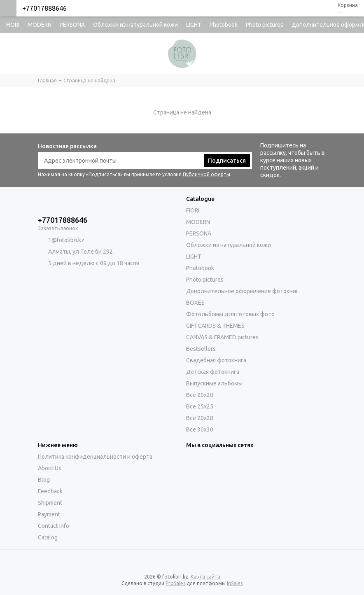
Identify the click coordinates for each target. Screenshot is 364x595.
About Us (50, 468)
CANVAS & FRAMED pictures (222, 337)
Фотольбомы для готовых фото (230, 314)
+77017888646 (44, 8)
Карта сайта (205, 577)
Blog (44, 480)
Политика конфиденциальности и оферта (95, 457)
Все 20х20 (200, 395)
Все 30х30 (200, 429)
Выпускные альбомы (214, 383)
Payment (49, 514)
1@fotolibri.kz (66, 240)
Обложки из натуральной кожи (135, 25)
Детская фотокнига (213, 372)
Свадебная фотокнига (216, 360)
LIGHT (194, 25)
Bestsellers (201, 349)
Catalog (48, 537)
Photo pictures (265, 25)
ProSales (175, 583)
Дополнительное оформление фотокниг (242, 291)
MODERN (40, 25)
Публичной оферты (206, 174)
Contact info (54, 526)
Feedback (50, 491)
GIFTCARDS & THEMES (215, 326)
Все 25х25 (200, 406)
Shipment (50, 503)
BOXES (195, 303)
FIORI (13, 25)
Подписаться (227, 161)
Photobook (224, 25)
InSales (235, 583)
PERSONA (72, 25)
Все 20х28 (200, 418)
